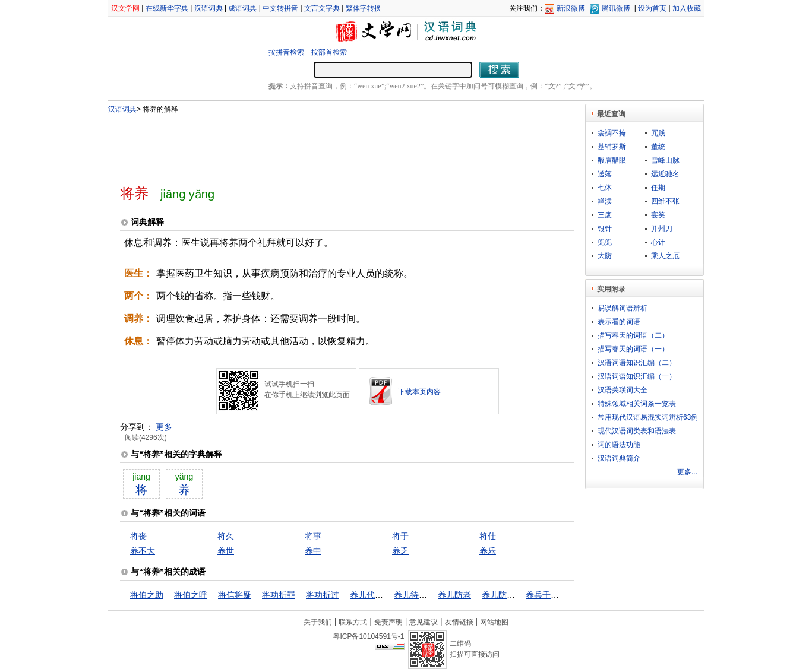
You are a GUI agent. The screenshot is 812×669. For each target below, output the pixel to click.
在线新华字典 (167, 8)
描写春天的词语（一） (633, 349)
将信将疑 (235, 595)
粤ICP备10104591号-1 (368, 636)
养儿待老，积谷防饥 (431, 595)
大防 (605, 256)
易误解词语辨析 (623, 308)
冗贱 (658, 133)
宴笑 (658, 215)
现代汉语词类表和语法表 (637, 431)
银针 (605, 229)
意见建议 (424, 622)
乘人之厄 (665, 256)
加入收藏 (687, 8)
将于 (400, 536)
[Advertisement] (327, 144)
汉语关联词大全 (623, 390)
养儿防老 (454, 595)
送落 (605, 174)
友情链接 (459, 622)
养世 (226, 551)
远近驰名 (665, 174)
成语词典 (242, 8)
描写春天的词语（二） (633, 335)
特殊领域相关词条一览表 (637, 404)
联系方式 (353, 622)
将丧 (138, 536)
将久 (226, 536)
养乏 (400, 551)
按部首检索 (329, 52)
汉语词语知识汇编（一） (637, 376)
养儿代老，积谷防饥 (387, 595)
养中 (313, 551)
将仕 (488, 536)
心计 (658, 242)
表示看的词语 (619, 322)
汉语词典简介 (619, 458)
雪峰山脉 (665, 160)
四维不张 (665, 201)
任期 (658, 188)
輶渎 (605, 201)
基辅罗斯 (612, 147)
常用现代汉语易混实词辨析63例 (648, 417)
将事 (313, 536)
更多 (164, 427)
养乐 (488, 551)
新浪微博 (571, 8)
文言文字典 (322, 8)
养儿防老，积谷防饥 (519, 595)
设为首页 (652, 8)
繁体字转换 (364, 8)
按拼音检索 (286, 52)
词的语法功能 (619, 445)
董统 (658, 147)
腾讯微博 (616, 8)
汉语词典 (208, 8)
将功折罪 (279, 595)
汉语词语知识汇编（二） (637, 363)
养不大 (143, 551)
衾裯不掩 (612, 133)
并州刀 (662, 229)
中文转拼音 (280, 8)
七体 (605, 188)
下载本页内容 (419, 392)
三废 (605, 215)
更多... (687, 472)
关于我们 (318, 622)
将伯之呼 (191, 595)
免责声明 (388, 622)
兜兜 (605, 242)
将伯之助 (147, 595)
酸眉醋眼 (612, 160)
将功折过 (323, 595)
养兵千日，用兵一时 (563, 595)
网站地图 (494, 622)
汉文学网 (125, 8)
